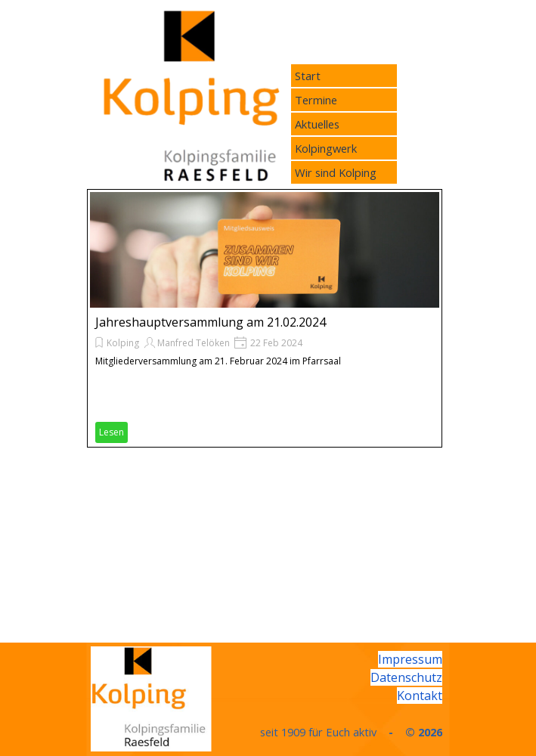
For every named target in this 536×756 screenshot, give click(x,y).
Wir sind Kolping (336, 172)
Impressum (410, 659)
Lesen (112, 432)
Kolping (123, 343)
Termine (316, 100)
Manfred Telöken (194, 343)
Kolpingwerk (326, 148)
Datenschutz (406, 677)
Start (308, 76)
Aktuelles (317, 124)
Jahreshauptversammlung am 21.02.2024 (211, 322)
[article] (265, 318)
